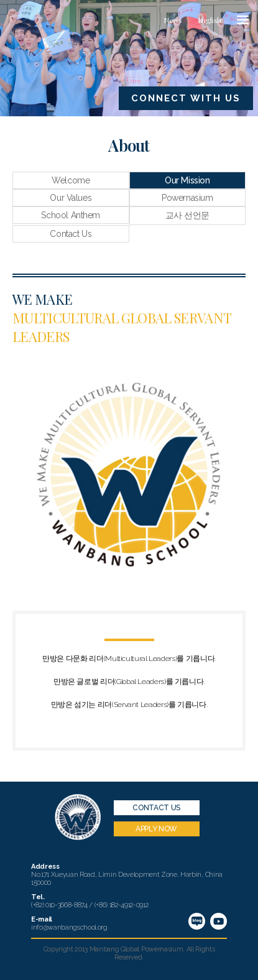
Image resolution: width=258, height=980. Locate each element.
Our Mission (187, 180)
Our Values (71, 198)
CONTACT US (156, 808)
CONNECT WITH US (186, 98)
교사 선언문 (187, 215)
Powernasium (187, 198)
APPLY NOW (156, 829)
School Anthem (71, 215)
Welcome (71, 180)
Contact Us (71, 234)
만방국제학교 (47, 21)
